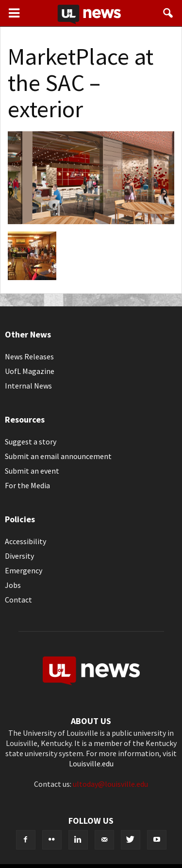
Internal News (28, 386)
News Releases (29, 356)
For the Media (27, 485)
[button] (168, 13)
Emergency (24, 570)
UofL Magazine (30, 371)
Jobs (13, 585)
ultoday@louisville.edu (110, 784)
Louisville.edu (91, 763)
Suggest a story (31, 442)
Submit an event (32, 471)
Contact (18, 600)
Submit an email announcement (58, 456)
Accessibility (25, 541)
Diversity (19, 556)
